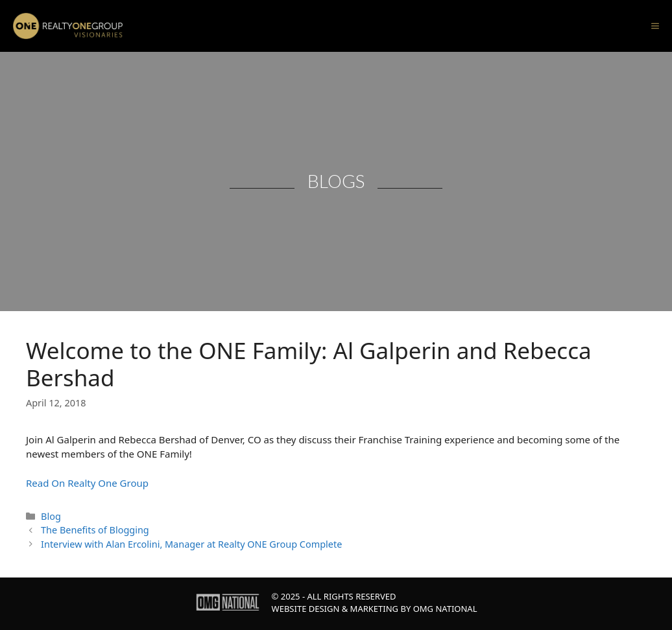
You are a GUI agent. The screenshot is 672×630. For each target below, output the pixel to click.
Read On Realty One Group (87, 483)
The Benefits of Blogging (95, 530)
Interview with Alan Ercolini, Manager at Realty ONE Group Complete (191, 544)
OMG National (445, 609)
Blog (51, 516)
